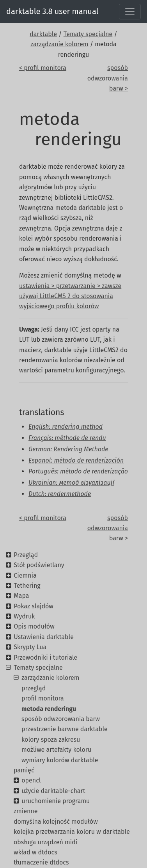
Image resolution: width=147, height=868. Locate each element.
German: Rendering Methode (68, 449)
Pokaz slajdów (34, 606)
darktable (43, 34)
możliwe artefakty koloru (56, 750)
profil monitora (43, 698)
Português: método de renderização (78, 471)
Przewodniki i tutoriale (45, 658)
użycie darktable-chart (53, 791)
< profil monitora (43, 68)
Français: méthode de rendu (67, 438)
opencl (31, 780)
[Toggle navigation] (130, 12)
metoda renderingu (49, 709)
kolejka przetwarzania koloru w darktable (72, 832)
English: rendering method (66, 427)
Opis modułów (34, 626)
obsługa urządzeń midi (45, 842)
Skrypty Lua (30, 647)
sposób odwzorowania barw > (108, 78)
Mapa (21, 596)
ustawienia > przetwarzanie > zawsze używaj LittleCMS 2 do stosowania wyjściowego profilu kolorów (70, 296)
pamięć (24, 770)
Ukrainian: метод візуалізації (71, 483)
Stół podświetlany (39, 565)
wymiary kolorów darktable (60, 760)
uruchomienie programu (56, 801)
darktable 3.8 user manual (52, 11)
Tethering (27, 586)
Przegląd (26, 555)
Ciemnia (25, 575)
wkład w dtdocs (35, 852)
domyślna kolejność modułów (56, 822)
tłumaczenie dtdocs (41, 862)
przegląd (34, 688)
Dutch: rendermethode (60, 494)
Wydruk (24, 616)
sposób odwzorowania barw (61, 719)
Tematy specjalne (88, 34)
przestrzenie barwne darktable (65, 729)
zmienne (26, 811)
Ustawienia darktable (44, 637)
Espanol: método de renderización (76, 460)
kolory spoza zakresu (51, 740)
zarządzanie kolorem (59, 44)
